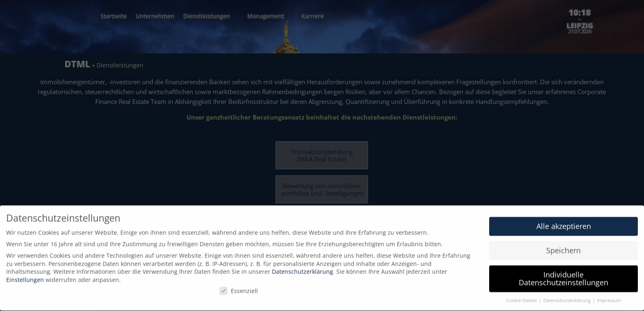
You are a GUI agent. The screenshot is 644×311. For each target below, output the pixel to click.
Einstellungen (25, 276)
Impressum (609, 297)
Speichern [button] (563, 246)
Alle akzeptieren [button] (564, 222)
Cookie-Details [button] (522, 297)
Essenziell (239, 287)
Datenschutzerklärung (302, 268)
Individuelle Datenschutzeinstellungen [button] (563, 275)
